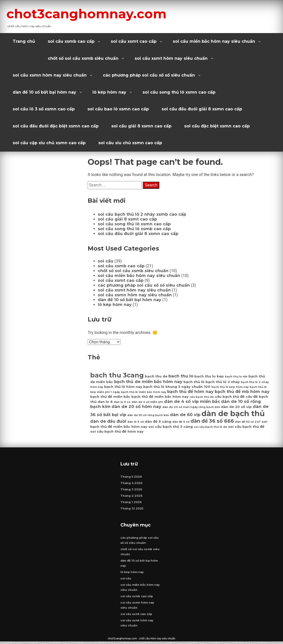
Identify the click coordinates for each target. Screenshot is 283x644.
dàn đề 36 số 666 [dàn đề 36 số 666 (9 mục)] (212, 421)
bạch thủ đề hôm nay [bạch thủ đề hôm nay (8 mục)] (190, 391)
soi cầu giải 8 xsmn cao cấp (141, 126)
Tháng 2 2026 (132, 497)
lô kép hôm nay (109, 92)
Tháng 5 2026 (131, 478)
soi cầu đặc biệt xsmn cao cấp (217, 126)
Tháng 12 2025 (132, 510)
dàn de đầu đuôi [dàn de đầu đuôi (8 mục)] (108, 421)
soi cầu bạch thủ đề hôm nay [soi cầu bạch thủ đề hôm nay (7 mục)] (117, 431)
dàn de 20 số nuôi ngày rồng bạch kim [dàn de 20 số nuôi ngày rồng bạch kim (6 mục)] (191, 407)
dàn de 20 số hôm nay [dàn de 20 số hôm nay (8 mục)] (136, 406)
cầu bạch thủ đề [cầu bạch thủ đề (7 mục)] (230, 397)
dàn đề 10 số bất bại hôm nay (44, 92)
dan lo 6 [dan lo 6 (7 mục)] (105, 402)
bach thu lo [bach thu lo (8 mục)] (181, 376)
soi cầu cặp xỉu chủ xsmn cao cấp (49, 143)
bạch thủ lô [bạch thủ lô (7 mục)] (194, 382)
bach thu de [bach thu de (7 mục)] (156, 376)
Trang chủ (24, 41)
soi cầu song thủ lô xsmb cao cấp (134, 229)
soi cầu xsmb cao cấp (71, 41)
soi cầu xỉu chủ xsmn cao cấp (130, 143)
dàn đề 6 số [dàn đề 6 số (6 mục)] (181, 422)
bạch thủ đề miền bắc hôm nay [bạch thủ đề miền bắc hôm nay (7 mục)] (160, 397)
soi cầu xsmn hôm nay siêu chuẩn (50, 75)
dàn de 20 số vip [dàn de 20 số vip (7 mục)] (236, 407)
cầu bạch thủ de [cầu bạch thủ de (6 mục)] (202, 397)
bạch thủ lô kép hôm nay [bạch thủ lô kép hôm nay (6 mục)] (230, 387)
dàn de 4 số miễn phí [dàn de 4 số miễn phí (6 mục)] (147, 402)
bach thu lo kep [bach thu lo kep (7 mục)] (209, 376)
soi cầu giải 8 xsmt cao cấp (127, 219)
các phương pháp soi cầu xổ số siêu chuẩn (149, 75)
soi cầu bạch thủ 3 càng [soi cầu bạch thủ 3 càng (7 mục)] (171, 427)
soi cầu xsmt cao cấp (134, 41)
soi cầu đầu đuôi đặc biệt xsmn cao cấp (56, 126)
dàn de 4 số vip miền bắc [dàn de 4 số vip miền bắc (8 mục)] (192, 401)
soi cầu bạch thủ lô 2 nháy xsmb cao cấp (142, 214)
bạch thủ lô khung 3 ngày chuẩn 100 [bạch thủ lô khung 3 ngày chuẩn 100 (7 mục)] (177, 387)
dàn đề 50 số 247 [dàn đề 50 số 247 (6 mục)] (248, 422)
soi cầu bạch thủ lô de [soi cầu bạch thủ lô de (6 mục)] (210, 427)
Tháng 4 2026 (132, 484)
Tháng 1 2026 (131, 503)
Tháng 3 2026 (132, 491)
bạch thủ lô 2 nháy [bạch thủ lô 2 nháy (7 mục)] (223, 382)
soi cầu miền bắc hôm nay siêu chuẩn (214, 41)
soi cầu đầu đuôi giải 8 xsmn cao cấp (202, 109)
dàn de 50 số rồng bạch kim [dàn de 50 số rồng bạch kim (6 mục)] (148, 415)
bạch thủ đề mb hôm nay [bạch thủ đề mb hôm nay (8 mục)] (242, 391)
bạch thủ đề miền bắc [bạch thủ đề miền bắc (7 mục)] (110, 397)
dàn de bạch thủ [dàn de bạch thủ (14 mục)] (233, 413)
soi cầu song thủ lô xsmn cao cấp (179, 92)
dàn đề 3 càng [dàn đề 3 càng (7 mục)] (158, 421)
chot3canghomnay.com (94, 13)
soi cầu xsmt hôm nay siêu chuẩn (171, 58)
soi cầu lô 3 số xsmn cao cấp (44, 109)
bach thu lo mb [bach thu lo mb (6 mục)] (236, 377)
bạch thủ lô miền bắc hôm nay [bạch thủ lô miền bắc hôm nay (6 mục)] (144, 392)
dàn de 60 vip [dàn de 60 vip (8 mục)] (185, 415)
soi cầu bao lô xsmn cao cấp (118, 109)
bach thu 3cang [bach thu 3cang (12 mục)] (117, 375)
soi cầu (106, 261)
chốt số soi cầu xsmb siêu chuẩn (83, 58)
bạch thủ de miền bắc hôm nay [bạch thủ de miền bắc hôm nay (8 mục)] (148, 382)
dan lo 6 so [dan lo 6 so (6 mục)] (122, 402)
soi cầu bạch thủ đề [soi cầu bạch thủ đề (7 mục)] (246, 427)
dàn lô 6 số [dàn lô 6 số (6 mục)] (136, 422)
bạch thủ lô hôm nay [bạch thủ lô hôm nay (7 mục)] (123, 387)
